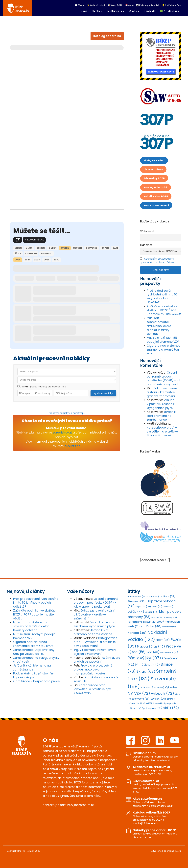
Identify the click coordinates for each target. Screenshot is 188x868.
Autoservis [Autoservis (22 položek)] (154, 597)
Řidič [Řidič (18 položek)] (137, 708)
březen (41, 248)
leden (18, 248)
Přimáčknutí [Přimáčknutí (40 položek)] (147, 665)
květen (65, 248)
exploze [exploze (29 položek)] (143, 606)
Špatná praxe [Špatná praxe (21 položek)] (151, 708)
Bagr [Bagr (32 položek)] (169, 596)
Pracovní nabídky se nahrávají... (67, 413)
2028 (37, 260)
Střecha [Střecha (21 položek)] (147, 687)
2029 (47, 260)
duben (53, 248)
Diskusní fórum (153, 169)
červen (77, 248)
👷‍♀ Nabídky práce (171, 5)
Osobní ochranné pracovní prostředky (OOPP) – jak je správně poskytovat (164, 378)
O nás (135, 11)
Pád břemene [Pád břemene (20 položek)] (169, 652)
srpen (105, 248)
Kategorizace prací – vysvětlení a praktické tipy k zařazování (162, 432)
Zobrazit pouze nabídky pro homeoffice (42, 387)
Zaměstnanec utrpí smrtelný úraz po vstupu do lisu (34, 652)
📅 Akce (129, 5)
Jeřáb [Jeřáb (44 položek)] (136, 612)
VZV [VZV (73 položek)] (142, 693)
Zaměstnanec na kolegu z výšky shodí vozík (36, 660)
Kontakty (150, 11)
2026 (18, 260)
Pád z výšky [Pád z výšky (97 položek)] (144, 658)
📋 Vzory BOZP (115, 5)
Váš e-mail (147, 231)
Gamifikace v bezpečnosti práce (36, 681)
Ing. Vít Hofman (85, 650)
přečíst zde (72, 446)
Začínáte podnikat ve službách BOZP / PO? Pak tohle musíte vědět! (164, 310)
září (115, 248)
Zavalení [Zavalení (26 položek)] (158, 699)
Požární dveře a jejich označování (95, 652)
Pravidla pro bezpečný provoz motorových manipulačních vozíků (93, 669)
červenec (92, 248)
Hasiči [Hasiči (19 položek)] (168, 607)
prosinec (47, 253)
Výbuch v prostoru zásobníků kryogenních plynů (162, 404)
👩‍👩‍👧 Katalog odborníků (148, 5)
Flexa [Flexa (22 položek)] (157, 607)
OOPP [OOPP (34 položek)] (163, 640)
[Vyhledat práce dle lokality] (71, 393)
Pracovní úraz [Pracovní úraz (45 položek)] (151, 646)
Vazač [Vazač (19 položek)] (159, 687)
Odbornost (147, 245)
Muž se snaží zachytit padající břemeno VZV (163, 340)
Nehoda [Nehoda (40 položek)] (137, 633)
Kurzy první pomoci (156, 205)
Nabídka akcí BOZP (156, 196)
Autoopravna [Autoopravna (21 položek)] (137, 597)
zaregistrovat (62, 433)
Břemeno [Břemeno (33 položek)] (137, 601)
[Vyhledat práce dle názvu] (35, 393)
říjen (18, 253)
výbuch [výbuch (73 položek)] (163, 693)
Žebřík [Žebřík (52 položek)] (170, 708)
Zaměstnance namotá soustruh (96, 679)
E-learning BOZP (154, 178)
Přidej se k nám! (154, 160)
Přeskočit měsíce (34, 240)
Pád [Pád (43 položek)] (153, 652)
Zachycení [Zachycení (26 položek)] (141, 699)
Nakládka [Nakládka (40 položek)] (151, 626)
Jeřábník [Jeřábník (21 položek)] (152, 612)
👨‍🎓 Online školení (96, 5)
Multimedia (116, 11)
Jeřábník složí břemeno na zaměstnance (161, 416)
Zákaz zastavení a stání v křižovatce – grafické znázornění (162, 392)
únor (29, 248)
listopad (31, 253)
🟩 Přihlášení (170, 11)
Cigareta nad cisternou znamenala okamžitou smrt (164, 350)
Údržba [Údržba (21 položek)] (146, 703)
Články (98, 11)
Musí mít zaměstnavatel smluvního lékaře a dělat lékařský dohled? (159, 326)
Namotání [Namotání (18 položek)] (169, 627)
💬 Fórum (80, 5)
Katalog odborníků (107, 36)
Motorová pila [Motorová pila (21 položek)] (141, 622)
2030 (56, 260)
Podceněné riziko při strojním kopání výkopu (34, 675)
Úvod (84, 11)
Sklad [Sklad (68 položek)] (146, 671)
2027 (27, 260)
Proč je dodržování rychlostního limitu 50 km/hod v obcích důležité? (162, 297)
